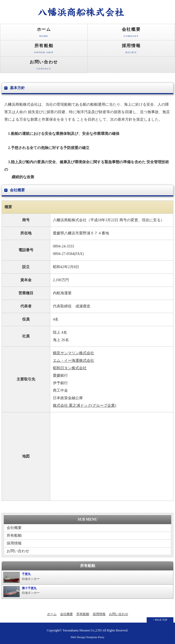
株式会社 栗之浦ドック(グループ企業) (85, 405)
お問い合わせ (44, 66)
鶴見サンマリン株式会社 (73, 353)
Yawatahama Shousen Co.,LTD (82, 630)
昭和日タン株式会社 (70, 368)
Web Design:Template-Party (87, 637)
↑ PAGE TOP (160, 620)
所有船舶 (44, 50)
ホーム (44, 34)
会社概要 (131, 34)
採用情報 (131, 50)
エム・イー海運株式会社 (73, 361)
